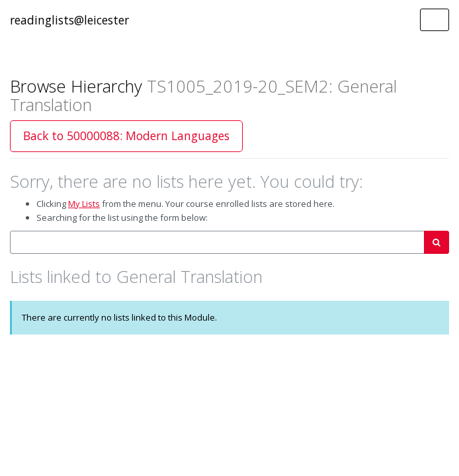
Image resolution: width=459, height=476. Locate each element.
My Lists (84, 204)
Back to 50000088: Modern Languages (126, 136)
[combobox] (217, 242)
